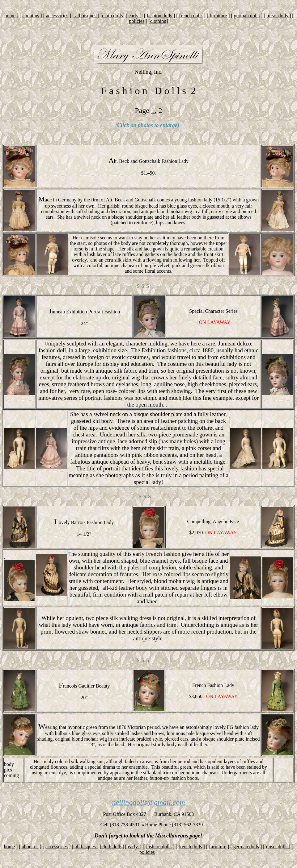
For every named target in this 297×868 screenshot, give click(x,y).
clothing (158, 21)
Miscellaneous (172, 836)
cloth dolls (112, 16)
